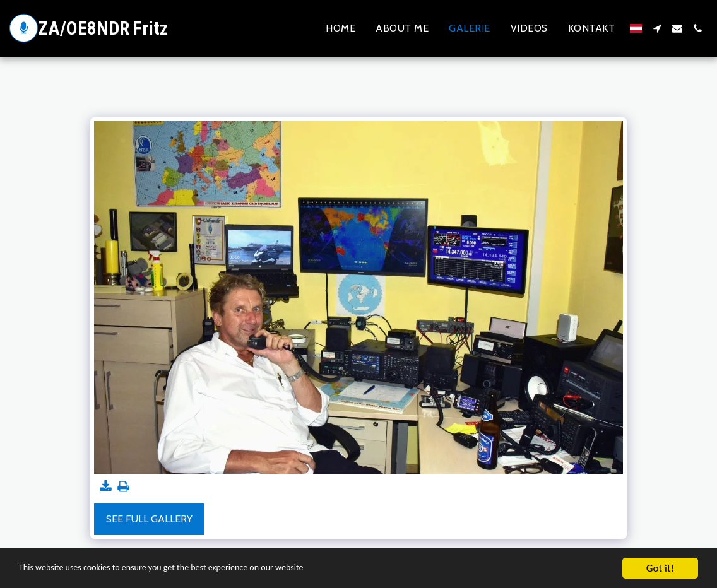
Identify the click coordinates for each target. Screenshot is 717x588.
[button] (657, 28)
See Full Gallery (149, 519)
